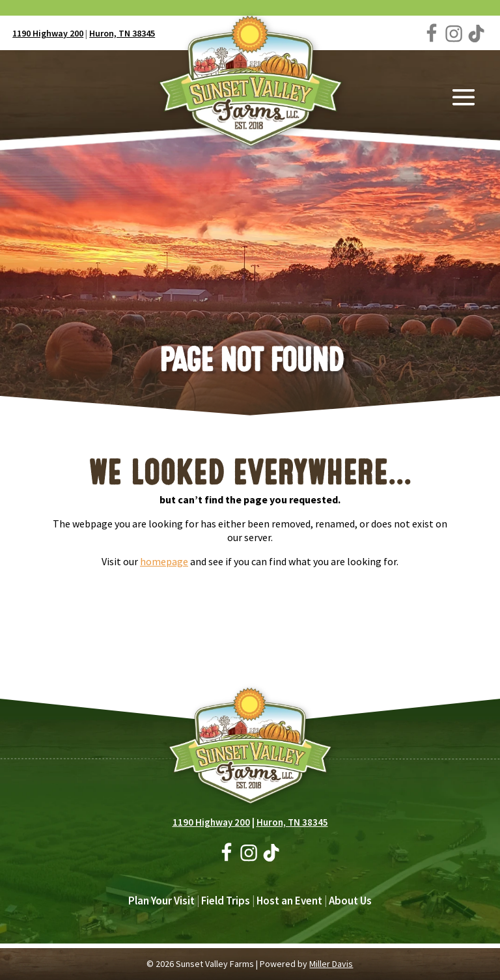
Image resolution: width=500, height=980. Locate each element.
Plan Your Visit (161, 901)
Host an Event (289, 901)
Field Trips (226, 901)
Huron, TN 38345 (122, 33)
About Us (350, 901)
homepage (164, 561)
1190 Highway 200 (48, 33)
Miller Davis (331, 964)
